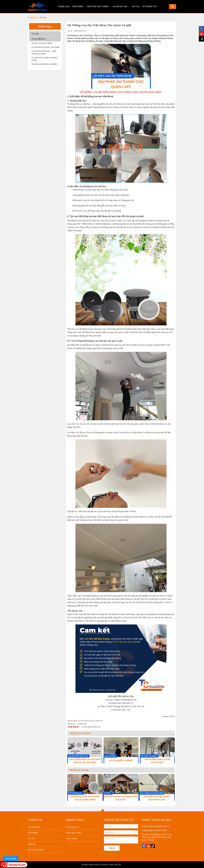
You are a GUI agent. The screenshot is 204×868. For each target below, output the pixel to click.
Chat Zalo (11, 859)
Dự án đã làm (39, 39)
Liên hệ (32, 844)
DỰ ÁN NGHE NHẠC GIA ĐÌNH (46, 47)
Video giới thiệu (74, 833)
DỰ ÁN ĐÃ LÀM (121, 6)
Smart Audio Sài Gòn (112, 865)
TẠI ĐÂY (77, 427)
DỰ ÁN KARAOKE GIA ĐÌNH (44, 64)
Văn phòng (71, 838)
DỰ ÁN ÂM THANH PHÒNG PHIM (44, 59)
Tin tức (136, 6)
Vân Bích (172, 716)
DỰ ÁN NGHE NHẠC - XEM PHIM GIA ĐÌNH (44, 52)
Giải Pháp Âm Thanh (99, 6)
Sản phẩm (78, 6)
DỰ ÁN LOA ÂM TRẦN (42, 43)
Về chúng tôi (150, 6)
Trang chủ (64, 6)
